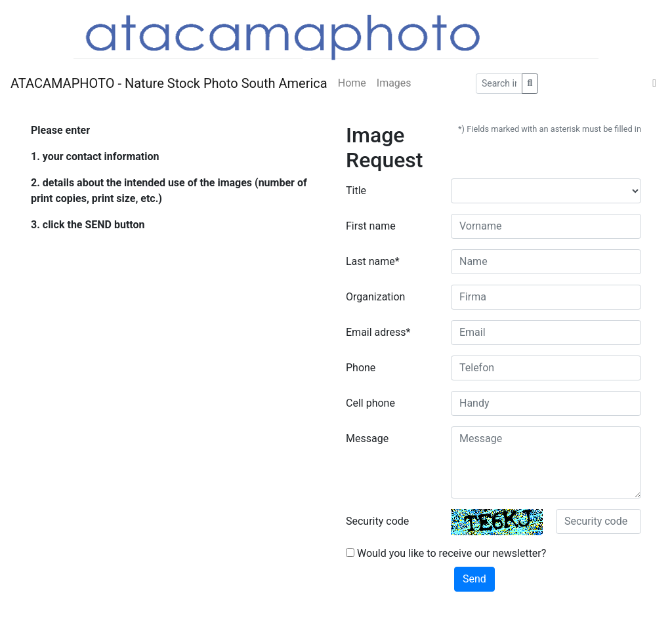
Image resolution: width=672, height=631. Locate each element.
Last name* (373, 261)
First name (371, 226)
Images (394, 83)
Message (367, 438)
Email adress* (378, 332)
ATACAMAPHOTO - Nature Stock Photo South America (169, 83)
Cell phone (370, 403)
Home (352, 83)
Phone (361, 368)
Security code (377, 521)
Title (356, 191)
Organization (375, 297)
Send (474, 579)
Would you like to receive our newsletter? (446, 553)
